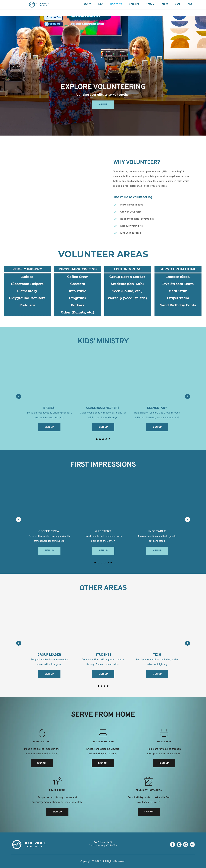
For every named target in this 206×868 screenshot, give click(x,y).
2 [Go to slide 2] (100, 439)
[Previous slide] (19, 396)
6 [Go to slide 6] (111, 563)
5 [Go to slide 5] (109, 439)
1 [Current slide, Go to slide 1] (97, 439)
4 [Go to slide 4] (106, 439)
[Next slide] (188, 396)
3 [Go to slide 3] (103, 439)
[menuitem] (87, 4)
